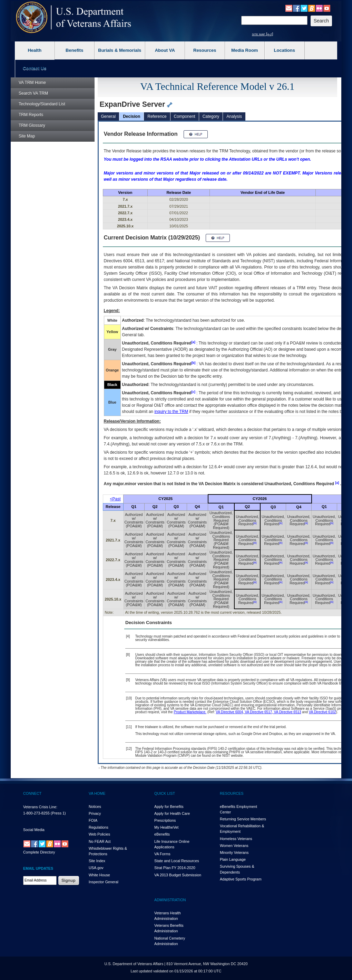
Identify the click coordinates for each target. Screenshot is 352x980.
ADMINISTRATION (170, 900)
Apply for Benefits (169, 807)
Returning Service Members (243, 819)
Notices (95, 807)
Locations (285, 50)
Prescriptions (165, 820)
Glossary (32, 125)
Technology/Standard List (42, 104)
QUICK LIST (165, 793)
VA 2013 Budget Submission (178, 875)
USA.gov (96, 868)
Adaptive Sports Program (241, 879)
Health (35, 50)
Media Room (245, 50)
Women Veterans (234, 846)
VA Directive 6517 (258, 712)
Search (33, 93)
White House (99, 875)
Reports (31, 115)
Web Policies (99, 834)
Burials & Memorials (120, 50)
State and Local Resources (177, 861)
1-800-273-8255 (36, 813)
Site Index (97, 861)
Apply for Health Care (172, 813)
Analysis (234, 116)
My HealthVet (166, 827)
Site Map (27, 136)
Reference (157, 116)
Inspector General (104, 882)
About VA (165, 50)
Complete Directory (39, 852)
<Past (115, 499)
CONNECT (32, 793)
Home (32, 83)
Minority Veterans (234, 852)
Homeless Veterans (236, 839)
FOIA (93, 820)
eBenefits (162, 834)
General (109, 116)
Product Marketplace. (190, 712)
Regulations (99, 827)
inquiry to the (171, 412)
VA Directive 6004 (229, 712)
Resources (205, 50)
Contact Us (35, 68)
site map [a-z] (262, 34)
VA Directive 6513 (287, 712)
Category (211, 116)
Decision (131, 116)
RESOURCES (232, 793)
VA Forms (162, 854)
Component (185, 116)
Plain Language (233, 859)
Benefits (74, 50)
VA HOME (97, 793)
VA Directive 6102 (322, 712)
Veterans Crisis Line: (40, 807)
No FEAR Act (100, 841)
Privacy (95, 813)
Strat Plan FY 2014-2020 (175, 868)
